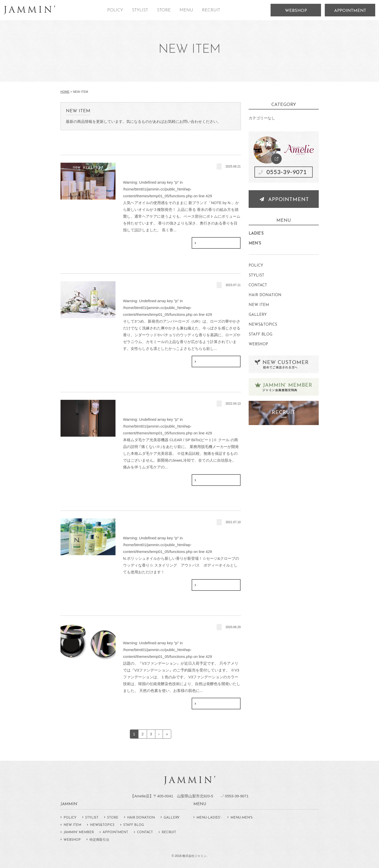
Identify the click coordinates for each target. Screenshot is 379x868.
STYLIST (140, 10)
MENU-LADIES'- (209, 818)
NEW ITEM (259, 305)
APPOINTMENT (350, 11)
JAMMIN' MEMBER (79, 832)
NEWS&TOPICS (263, 325)
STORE (164, 10)
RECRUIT (211, 10)
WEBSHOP (296, 11)
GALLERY (258, 315)
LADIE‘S (256, 234)
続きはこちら (216, 243)
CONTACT (258, 285)
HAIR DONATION (265, 295)
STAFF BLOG (260, 335)
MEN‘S (255, 244)
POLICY (115, 10)
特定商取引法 (99, 840)
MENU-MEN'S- (242, 818)
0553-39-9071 (237, 796)
